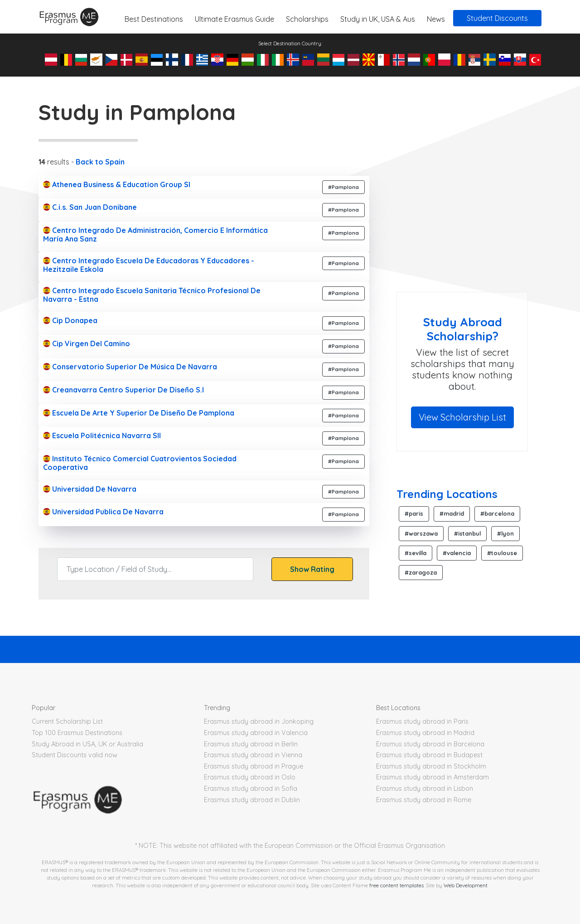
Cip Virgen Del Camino (87, 343)
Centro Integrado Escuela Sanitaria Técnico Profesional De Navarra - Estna (152, 295)
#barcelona (497, 513)
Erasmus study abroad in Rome (424, 800)
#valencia (457, 553)
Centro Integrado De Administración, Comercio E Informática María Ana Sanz (155, 235)
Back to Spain (100, 162)
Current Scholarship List (67, 721)
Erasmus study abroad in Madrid (425, 733)
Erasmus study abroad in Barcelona (430, 744)
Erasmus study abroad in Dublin (252, 800)
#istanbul (467, 533)
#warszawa (421, 533)
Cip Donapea (70, 320)
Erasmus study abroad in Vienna (253, 755)
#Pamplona (343, 187)
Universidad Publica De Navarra (103, 512)
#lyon (505, 533)
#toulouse (502, 553)
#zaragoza (421, 572)
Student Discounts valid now (75, 755)
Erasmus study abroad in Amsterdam (433, 777)
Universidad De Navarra (90, 489)
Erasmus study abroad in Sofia (251, 789)
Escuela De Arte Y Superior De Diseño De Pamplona (139, 413)
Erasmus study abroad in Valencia (256, 733)
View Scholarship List (462, 417)
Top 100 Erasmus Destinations (77, 733)
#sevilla (416, 553)
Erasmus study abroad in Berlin (251, 744)
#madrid (452, 513)
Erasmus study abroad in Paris (422, 721)
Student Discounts (497, 18)
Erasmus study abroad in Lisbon (425, 789)
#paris (414, 513)
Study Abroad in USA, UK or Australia (87, 744)
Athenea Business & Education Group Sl (117, 184)
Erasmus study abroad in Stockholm (431, 766)
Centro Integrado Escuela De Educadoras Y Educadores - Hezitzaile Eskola (149, 265)
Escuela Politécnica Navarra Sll (102, 435)
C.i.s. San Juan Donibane (90, 207)
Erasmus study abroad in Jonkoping (259, 721)
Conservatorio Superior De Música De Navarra (130, 367)
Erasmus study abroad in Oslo (250, 777)
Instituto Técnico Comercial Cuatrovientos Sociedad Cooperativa (140, 463)
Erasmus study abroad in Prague (254, 766)
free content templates (396, 885)
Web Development (466, 885)
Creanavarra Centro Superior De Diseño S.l (123, 390)
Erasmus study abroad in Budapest (429, 755)
